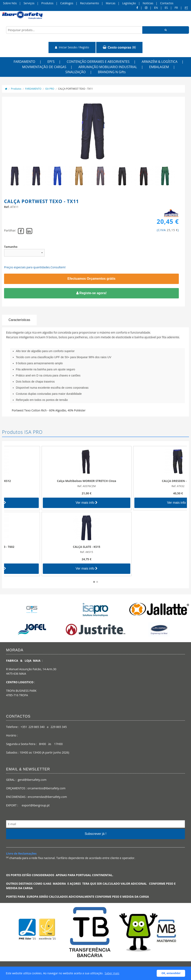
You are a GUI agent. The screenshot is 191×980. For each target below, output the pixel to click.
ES (166, 8)
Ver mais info (50, 503)
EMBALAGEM (159, 67)
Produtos (47, 3)
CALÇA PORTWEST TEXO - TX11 (75, 89)
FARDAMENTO (24, 62)
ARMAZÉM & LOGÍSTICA (160, 62)
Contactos (167, 3)
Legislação (129, 3)
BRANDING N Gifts (112, 72)
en (156, 8)
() (119, 47)
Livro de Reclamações (21, 853)
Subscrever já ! (95, 834)
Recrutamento (90, 3)
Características (19, 320)
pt (186, 8)
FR (176, 8)
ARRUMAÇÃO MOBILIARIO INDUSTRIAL (108, 67)
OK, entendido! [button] (171, 973)
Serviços (29, 3)
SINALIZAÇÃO (76, 72)
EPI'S (51, 62)
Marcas (111, 3)
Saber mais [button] (112, 973)
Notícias (148, 3)
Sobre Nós (10, 3)
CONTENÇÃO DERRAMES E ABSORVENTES (98, 62)
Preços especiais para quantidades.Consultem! (35, 267)
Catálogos (67, 3)
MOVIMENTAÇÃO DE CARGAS (44, 67)
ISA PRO (50, 89)
